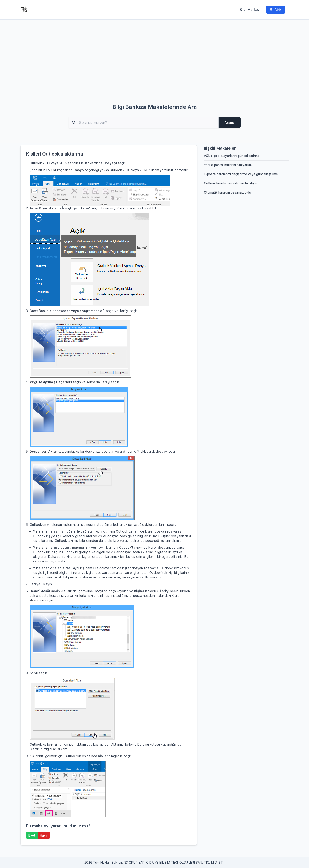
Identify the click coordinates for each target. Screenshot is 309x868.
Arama (230, 123)
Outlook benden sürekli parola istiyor (231, 183)
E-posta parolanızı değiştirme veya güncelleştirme (241, 174)
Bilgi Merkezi (250, 10)
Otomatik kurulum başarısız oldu (227, 192)
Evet (32, 835)
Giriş (276, 10)
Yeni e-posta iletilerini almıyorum (228, 165)
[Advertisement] (155, 65)
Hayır (44, 835)
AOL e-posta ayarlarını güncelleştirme (232, 156)
